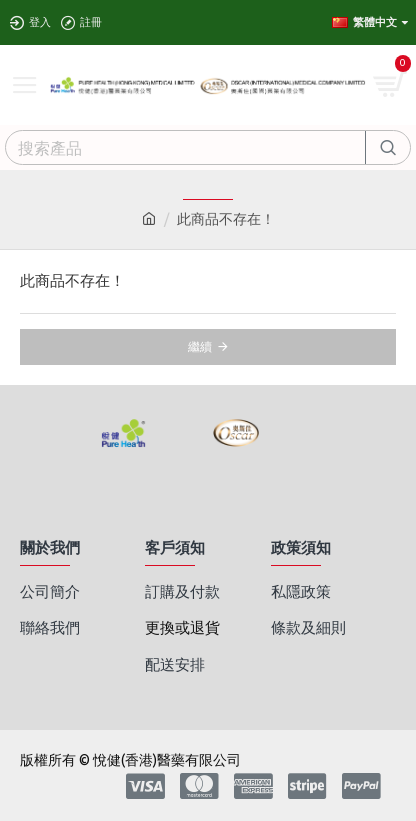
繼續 (200, 346)
